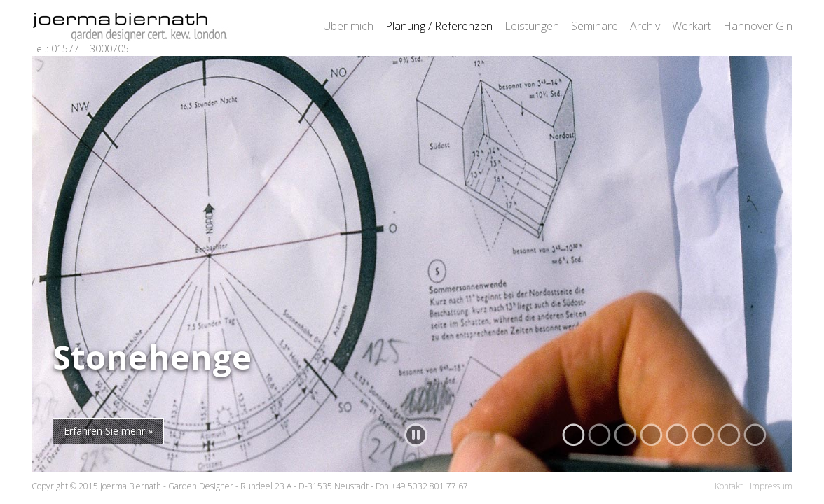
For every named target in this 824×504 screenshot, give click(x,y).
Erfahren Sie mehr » (108, 431)
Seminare (595, 26)
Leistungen (532, 26)
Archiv (645, 26)
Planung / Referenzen (439, 26)
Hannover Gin (758, 26)
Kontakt (729, 486)
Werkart (692, 26)
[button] (574, 435)
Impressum (771, 486)
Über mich (348, 26)
